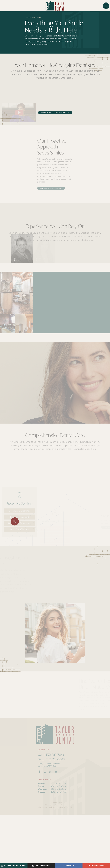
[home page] (55, 6)
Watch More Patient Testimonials (55, 166)
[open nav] (106, 6)
